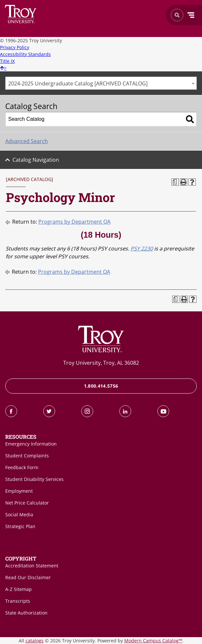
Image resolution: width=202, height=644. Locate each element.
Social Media (19, 515)
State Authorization (26, 613)
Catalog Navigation (36, 160)
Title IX (7, 61)
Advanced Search (27, 141)
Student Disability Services (34, 479)
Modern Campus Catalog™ (153, 641)
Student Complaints (27, 456)
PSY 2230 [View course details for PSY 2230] (142, 248)
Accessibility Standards (25, 54)
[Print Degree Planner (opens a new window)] (175, 182)
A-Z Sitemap (19, 589)
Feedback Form (22, 467)
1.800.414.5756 (101, 386)
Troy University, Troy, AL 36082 (101, 363)
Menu (191, 15)
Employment (19, 491)
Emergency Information (31, 444)
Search (21, 14)
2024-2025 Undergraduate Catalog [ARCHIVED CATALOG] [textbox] (78, 83)
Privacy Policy (15, 47)
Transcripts (18, 601)
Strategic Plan (20, 526)
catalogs (35, 641)
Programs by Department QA (74, 222)
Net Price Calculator (27, 503)
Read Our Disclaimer (28, 577)
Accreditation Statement (32, 566)
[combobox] (101, 83)
